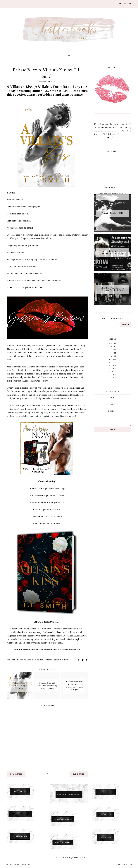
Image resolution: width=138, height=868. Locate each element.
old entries (79, 774)
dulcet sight (129, 864)
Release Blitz (52, 660)
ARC (9, 660)
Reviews (64, 660)
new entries (16, 774)
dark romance (19, 660)
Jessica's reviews (36, 660)
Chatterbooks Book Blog (20, 864)
